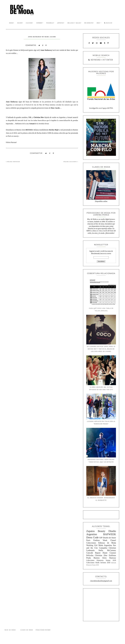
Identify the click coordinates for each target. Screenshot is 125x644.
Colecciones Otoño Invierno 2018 (98, 563)
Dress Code (92, 537)
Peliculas (90, 555)
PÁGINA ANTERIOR (13, 162)
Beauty (102, 531)
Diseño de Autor (109, 538)
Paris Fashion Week (97, 540)
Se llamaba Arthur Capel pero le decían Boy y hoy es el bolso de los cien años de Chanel (101, 349)
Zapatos (61, 23)
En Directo (89, 23)
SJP (101, 538)
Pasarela (50, 23)
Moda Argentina (105, 545)
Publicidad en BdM (43, 630)
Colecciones (91, 543)
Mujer (20, 23)
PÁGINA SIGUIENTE (71, 162)
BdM (99, 23)
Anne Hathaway (46, 50)
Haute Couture (109, 553)
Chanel (113, 540)
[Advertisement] (101, 604)
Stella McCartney (107, 550)
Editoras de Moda (107, 543)
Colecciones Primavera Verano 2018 (101, 560)
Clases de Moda (27, 630)
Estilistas (112, 555)
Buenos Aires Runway (105, 558)
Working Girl (92, 545)
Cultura (30, 23)
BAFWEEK (110, 534)
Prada (89, 558)
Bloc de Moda (10, 630)
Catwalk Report (93, 553)
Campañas (103, 548)
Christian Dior (101, 555)
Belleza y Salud (74, 23)
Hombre (40, 23)
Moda (12, 23)
